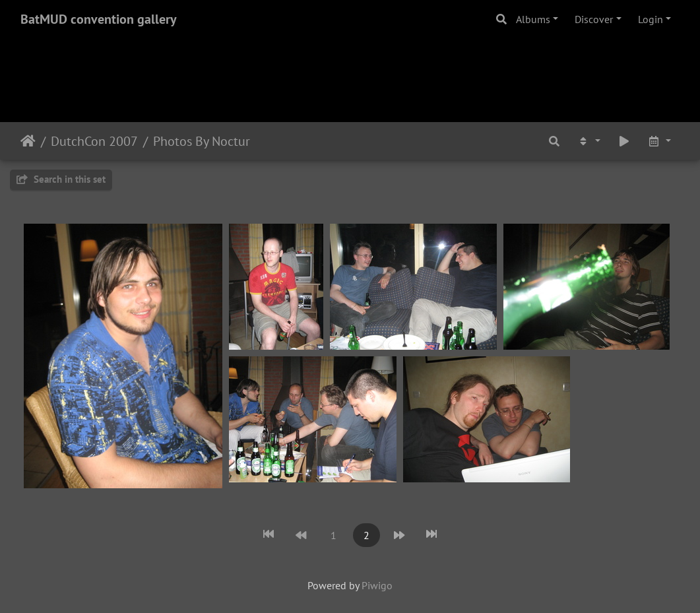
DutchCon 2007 (94, 141)
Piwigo (377, 585)
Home (28, 141)
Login (651, 19)
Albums (533, 19)
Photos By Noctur (202, 141)
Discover (594, 19)
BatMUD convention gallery (99, 19)
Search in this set (61, 179)
